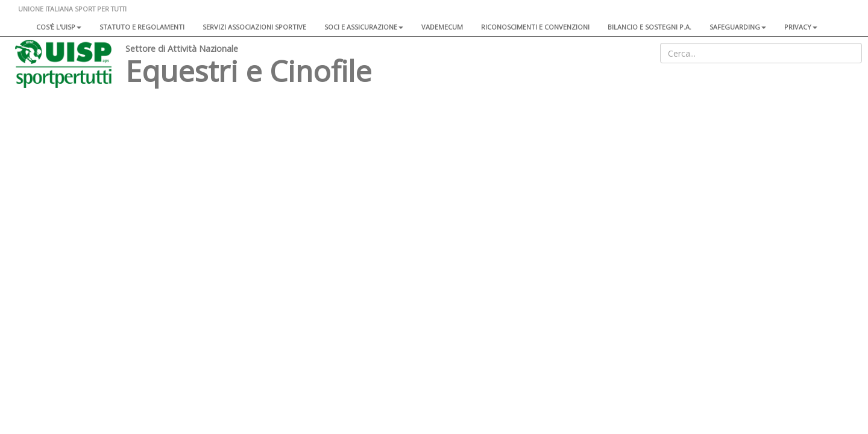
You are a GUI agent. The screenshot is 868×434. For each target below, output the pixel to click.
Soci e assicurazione (364, 27)
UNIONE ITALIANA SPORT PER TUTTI (72, 9)
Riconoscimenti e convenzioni (535, 27)
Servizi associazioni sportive (254, 27)
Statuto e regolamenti (142, 27)
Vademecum (442, 27)
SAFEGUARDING (738, 27)
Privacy (801, 27)
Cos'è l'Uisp (59, 27)
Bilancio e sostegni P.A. (649, 27)
